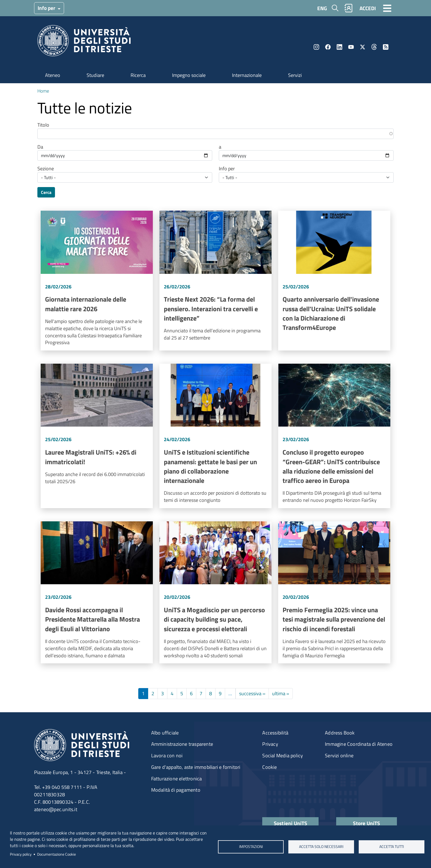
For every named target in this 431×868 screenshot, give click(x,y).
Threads (374, 47)
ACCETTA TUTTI (392, 847)
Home (43, 91)
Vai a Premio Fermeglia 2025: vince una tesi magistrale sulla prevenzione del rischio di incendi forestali (334, 592)
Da (40, 147)
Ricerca (138, 75)
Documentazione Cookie (56, 854)
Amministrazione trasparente (182, 744)
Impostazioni (251, 847)
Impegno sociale (189, 75)
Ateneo (53, 75)
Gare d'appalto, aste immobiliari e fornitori (196, 767)
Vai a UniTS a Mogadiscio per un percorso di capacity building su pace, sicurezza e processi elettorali (215, 592)
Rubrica (349, 8)
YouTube (351, 47)
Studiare (95, 75)
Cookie (270, 767)
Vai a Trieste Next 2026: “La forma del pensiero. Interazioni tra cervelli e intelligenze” (215, 281)
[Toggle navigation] (387, 8)
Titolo (43, 125)
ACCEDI (368, 8)
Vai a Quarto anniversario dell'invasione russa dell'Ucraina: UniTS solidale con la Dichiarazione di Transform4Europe (334, 281)
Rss (386, 47)
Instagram (316, 47)
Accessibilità (275, 733)
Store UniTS (366, 823)
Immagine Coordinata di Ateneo (359, 744)
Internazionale (247, 75)
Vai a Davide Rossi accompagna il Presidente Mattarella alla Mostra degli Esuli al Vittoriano (97, 592)
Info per (47, 8)
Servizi (295, 75)
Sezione (46, 169)
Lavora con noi (167, 756)
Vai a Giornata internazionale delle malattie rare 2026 (97, 281)
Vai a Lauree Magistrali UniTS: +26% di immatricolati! (97, 436)
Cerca (46, 192)
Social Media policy (283, 756)
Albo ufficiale (165, 733)
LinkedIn (339, 47)
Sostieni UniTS (291, 823)
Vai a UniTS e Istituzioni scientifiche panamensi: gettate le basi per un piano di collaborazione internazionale (215, 436)
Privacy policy (21, 854)
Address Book (340, 733)
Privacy (270, 744)
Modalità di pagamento (176, 790)
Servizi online (339, 756)
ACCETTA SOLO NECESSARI (321, 847)
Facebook (328, 47)
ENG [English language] (322, 8)
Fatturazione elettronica (177, 779)
